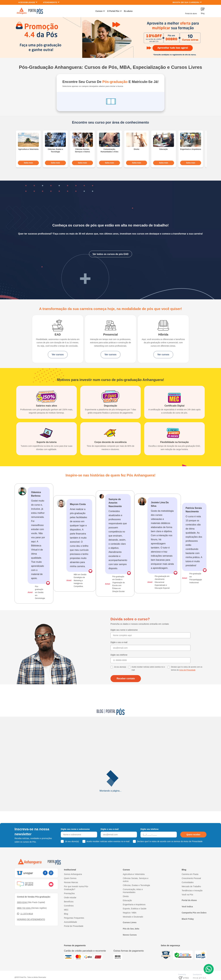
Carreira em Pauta (190, 881)
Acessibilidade (28, 2)
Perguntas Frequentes (74, 925)
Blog (66, 921)
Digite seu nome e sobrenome (124, 637)
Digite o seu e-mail (119, 649)
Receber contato (126, 685)
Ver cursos (57, 357)
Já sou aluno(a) (120, 674)
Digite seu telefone (119, 662)
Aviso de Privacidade (187, 677)
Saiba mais (28, 162)
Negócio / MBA (130, 919)
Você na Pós (187, 901)
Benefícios (69, 908)
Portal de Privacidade (74, 933)
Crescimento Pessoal (191, 885)
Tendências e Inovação (192, 897)
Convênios (69, 912)
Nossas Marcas (71, 889)
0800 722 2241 (24, 915)
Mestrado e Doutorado (133, 923)
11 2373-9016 (25, 920)
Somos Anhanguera (73, 881)
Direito (126, 903)
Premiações (69, 900)
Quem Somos (70, 885)
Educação (127, 907)
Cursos (99, 11)
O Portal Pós (113, 11)
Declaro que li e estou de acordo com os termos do (187, 675)
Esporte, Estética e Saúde (135, 915)
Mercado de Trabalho (191, 893)
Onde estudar (70, 904)
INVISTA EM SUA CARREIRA (187, 2)
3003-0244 (22, 909)
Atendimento (51, 2)
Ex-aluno (128, 11)
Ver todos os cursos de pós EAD (110, 253)
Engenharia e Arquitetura (134, 911)
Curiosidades (188, 889)
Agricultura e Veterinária (134, 881)
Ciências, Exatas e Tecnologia (136, 892)
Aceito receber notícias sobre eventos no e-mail (148, 675)
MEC (66, 916)
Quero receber (193, 841)
